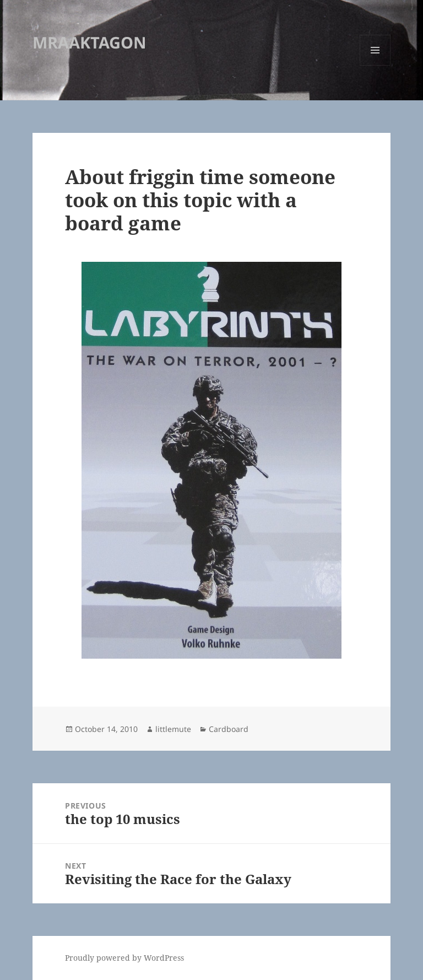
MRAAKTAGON (90, 42)
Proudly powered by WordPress (124, 958)
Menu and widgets (375, 65)
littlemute (173, 729)
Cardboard (229, 729)
